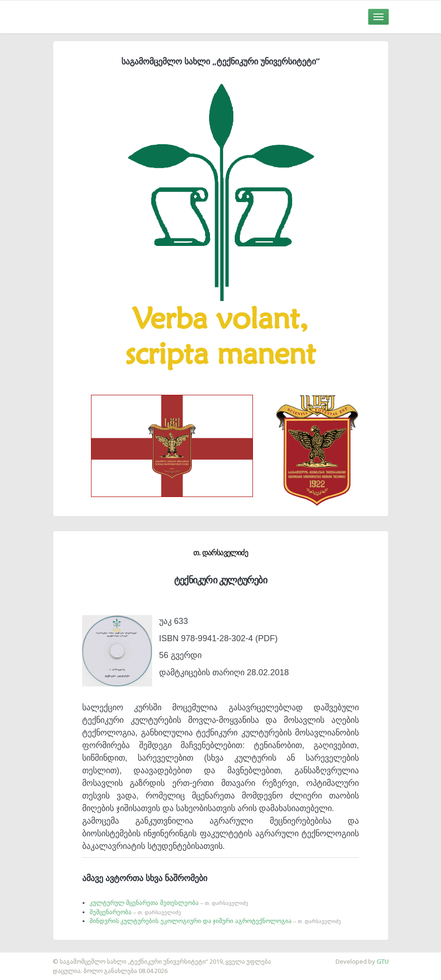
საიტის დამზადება (28, 957)
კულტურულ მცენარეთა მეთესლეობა (169, 903)
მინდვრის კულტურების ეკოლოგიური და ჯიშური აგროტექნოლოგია (215, 921)
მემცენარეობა (135, 912)
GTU (383, 961)
